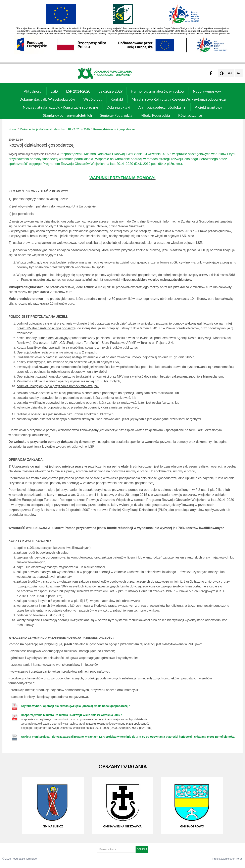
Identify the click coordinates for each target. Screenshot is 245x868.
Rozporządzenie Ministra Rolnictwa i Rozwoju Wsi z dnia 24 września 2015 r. (72, 715)
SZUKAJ (142, 849)
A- (239, 73)
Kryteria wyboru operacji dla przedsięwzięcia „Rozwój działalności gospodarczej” (75, 706)
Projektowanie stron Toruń (228, 859)
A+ (230, 73)
